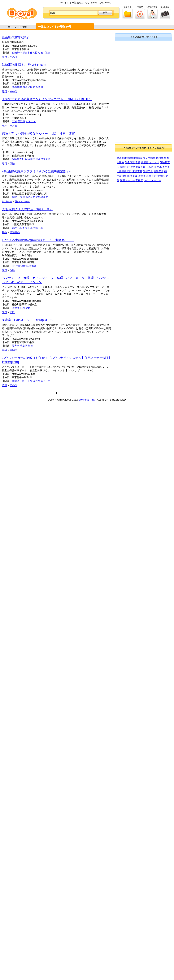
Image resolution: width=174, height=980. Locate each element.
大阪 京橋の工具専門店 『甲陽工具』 (27, 209)
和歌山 (16, 197)
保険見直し (18, 159)
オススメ (31, 121)
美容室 (21, 121)
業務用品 (15, 232)
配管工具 (28, 228)
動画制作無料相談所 (16, 37)
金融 (23, 308)
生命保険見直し (44, 159)
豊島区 (24, 346)
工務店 (31, 381)
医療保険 (31, 266)
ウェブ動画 (44, 53)
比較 (28, 308)
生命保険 (21, 266)
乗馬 (23, 197)
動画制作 (17, 53)
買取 (12, 312)
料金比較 (28, 87)
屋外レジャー (22, 201)
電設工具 (17, 228)
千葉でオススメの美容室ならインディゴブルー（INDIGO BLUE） (47, 99)
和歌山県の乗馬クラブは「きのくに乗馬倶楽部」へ (37, 171)
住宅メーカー (19, 381)
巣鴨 (31, 346)
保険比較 (30, 159)
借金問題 (38, 87)
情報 (4, 385)
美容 (4, 126)
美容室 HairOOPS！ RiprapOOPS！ (29, 320)
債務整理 (17, 87)
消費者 (16, 308)
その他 (13, 57)
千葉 (14, 121)
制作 (4, 57)
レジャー (7, 201)
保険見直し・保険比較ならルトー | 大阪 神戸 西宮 (38, 134)
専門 (4, 91)
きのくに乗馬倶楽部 (37, 197)
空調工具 (38, 228)
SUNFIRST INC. (87, 400)
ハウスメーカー (44, 381)
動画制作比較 (30, 53)
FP (13, 266)
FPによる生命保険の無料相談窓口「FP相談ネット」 (38, 240)
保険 (12, 164)
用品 (4, 232)
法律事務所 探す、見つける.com (24, 65)
